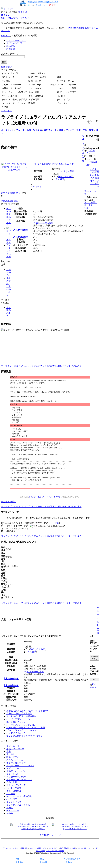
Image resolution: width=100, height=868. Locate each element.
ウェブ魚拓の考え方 (72, 859)
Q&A (42, 859)
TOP (17, 859)
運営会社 (43, 862)
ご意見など (68, 862)
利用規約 (19, 862)
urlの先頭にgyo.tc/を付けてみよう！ (43, 2)
